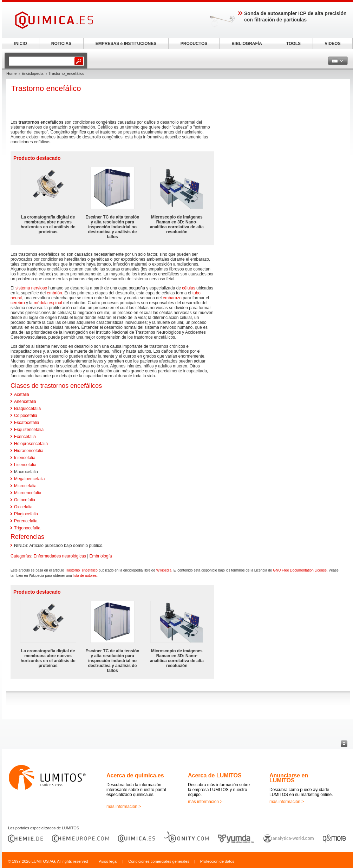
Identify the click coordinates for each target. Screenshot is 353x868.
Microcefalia (25, 486)
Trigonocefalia (27, 528)
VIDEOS (332, 44)
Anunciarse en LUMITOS (289, 778)
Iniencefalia (25, 458)
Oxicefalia (23, 507)
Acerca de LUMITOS (215, 775)
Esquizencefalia (29, 430)
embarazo (172, 298)
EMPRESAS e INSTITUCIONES (126, 44)
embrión (54, 293)
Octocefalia (25, 500)
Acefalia (22, 394)
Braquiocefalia (27, 409)
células (188, 288)
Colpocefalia (26, 416)
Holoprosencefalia (31, 444)
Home (11, 73)
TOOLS (293, 44)
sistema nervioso (31, 288)
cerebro (18, 303)
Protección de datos (217, 861)
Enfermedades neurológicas (60, 556)
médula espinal (48, 303)
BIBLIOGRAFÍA (247, 44)
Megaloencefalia (29, 479)
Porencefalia (26, 521)
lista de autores (85, 576)
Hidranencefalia (29, 451)
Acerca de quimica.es (135, 775)
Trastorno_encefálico (81, 570)
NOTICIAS (61, 44)
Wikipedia (164, 570)
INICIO (21, 44)
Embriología (101, 556)
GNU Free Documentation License (300, 570)
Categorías (21, 556)
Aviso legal (108, 861)
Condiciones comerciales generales (159, 861)
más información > (124, 807)
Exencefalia (25, 437)
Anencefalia (25, 402)
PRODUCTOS (194, 44)
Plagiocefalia (26, 514)
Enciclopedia (32, 73)
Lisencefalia (25, 465)
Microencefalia (28, 493)
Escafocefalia (27, 423)
